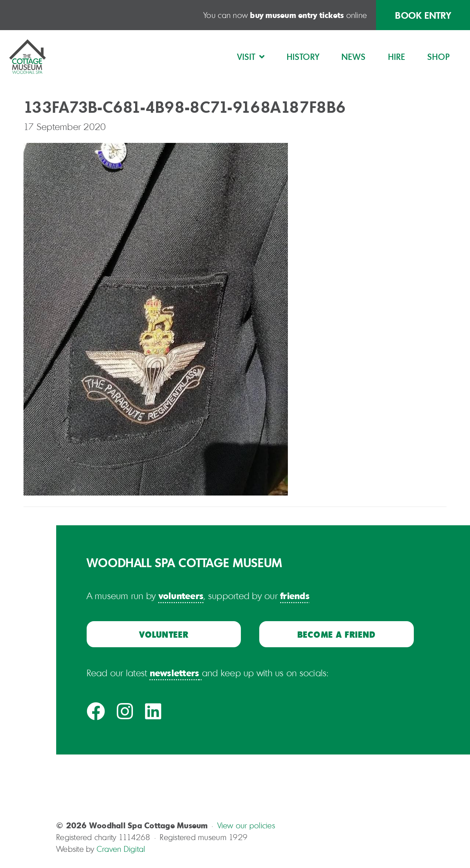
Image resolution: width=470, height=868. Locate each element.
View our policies (246, 825)
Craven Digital (121, 849)
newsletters (175, 673)
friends (295, 595)
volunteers (181, 595)
